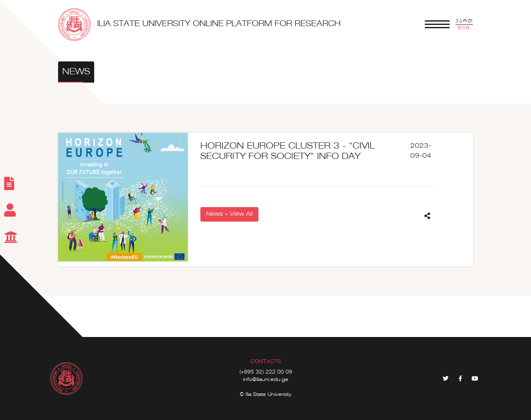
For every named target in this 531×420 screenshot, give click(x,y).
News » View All (229, 214)
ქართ (464, 21)
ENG (464, 28)
